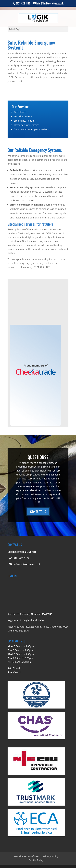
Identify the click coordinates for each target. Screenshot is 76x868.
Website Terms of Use (26, 856)
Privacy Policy (51, 856)
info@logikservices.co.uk (27, 564)
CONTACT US (38, 512)
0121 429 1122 (21, 558)
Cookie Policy (36, 860)
